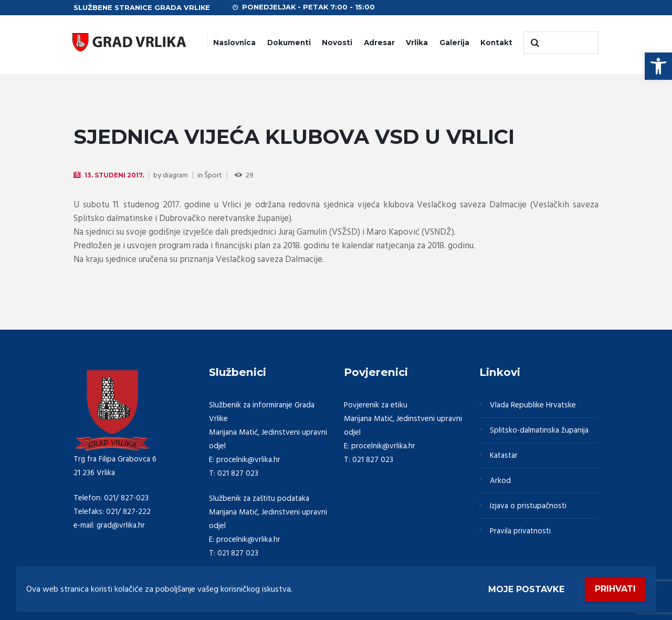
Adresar (379, 43)
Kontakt (496, 43)
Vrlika (417, 43)
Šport (213, 176)
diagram (175, 176)
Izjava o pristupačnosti (528, 506)
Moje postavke (526, 589)
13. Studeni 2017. (114, 175)
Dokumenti (289, 43)
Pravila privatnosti (520, 531)
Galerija (454, 43)
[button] (658, 66)
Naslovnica (234, 43)
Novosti (337, 43)
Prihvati (615, 589)
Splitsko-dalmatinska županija (539, 430)
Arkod (500, 481)
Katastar (504, 456)
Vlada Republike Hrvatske (533, 405)
